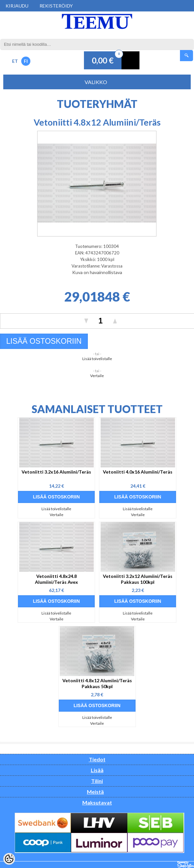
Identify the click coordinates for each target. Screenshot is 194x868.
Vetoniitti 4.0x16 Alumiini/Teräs (138, 472)
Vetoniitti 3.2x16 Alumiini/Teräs (56, 472)
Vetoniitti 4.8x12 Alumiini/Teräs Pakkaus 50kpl (97, 683)
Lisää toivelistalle (97, 359)
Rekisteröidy (56, 6)
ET (15, 61)
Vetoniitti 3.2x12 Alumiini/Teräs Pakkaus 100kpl (138, 579)
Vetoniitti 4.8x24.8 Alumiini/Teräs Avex (57, 579)
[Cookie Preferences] (9, 859)
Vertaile (97, 376)
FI (26, 61)
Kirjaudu (17, 6)
